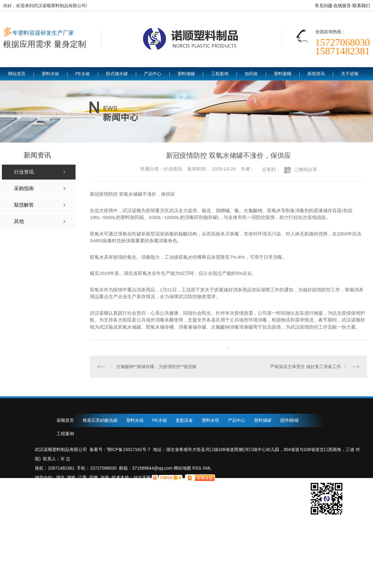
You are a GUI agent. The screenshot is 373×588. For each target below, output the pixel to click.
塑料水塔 (210, 420)
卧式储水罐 (117, 74)
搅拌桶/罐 (289, 420)
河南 (105, 477)
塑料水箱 (50, 74)
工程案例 (220, 74)
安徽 (94, 477)
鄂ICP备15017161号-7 (129, 449)
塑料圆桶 (283, 74)
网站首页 (17, 74)
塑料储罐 (186, 74)
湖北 (60, 477)
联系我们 (361, 6)
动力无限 (142, 477)
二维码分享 (305, 169)
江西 (82, 477)
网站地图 (182, 468)
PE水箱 (83, 74)
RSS (198, 468)
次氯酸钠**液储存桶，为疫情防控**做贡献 (157, 367)
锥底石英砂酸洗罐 (100, 420)
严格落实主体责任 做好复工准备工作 (306, 367)
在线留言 (342, 6)
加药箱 (251, 74)
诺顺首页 (65, 420)
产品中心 (153, 74)
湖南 (71, 477)
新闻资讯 (316, 74)
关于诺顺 (350, 74)
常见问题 (324, 6)
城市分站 (44, 477)
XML (207, 468)
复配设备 (184, 420)
